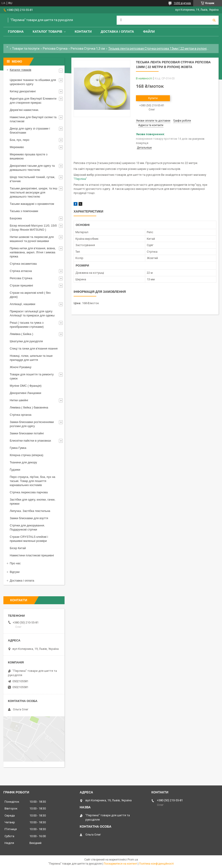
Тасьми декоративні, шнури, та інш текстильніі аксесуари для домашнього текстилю (34, 192)
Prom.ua (133, 860)
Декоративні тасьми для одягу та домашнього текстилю (32, 168)
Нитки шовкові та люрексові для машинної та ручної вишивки (32, 239)
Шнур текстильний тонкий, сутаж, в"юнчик (33, 179)
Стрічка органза (21, 415)
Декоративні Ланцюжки (25, 393)
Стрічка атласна (21, 271)
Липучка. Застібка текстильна (30, 511)
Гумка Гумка (18, 448)
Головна (16, 32)
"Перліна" (80, 179)
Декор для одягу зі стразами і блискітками (30, 131)
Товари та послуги (26, 49)
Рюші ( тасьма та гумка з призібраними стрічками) (27, 325)
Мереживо (17, 147)
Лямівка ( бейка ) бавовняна (29, 407)
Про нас (15, 563)
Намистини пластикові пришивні (32, 555)
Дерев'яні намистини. (24, 110)
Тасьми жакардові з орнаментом (32, 204)
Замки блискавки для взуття (29, 518)
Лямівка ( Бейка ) (21, 334)
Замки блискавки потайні (27, 433)
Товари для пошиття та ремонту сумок (32, 376)
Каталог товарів (47, 32)
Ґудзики (15, 470)
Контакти (83, 32)
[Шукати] (214, 20)
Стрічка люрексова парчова (29, 492)
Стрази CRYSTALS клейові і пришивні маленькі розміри (29, 539)
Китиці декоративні (23, 91)
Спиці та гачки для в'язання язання (34, 348)
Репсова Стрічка (55, 49)
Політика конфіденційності (156, 864)
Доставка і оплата (117, 32)
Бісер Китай (18, 548)
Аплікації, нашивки (23, 304)
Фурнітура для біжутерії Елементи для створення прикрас (33, 101)
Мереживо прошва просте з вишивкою (29, 156)
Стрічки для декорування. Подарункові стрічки (27, 527)
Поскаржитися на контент (120, 864)
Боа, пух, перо (19, 140)
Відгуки (15, 572)
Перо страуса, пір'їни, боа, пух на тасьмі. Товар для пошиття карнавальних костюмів (33, 481)
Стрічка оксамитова (23, 264)
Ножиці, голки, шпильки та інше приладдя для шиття (31, 358)
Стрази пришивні (21, 285)
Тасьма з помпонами (24, 211)
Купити (153, 98)
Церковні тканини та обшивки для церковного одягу (33, 82)
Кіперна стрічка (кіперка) (27, 455)
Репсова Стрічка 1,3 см (88, 49)
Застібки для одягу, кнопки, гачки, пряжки (33, 502)
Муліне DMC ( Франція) (26, 386)
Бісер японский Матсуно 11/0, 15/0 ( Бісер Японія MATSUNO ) (33, 228)
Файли (149, 32)
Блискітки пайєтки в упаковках (30, 441)
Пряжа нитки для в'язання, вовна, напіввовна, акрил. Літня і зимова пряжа (33, 252)
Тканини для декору (23, 462)
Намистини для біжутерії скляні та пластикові (33, 119)
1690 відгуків (182, 3)
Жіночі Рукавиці (21, 367)
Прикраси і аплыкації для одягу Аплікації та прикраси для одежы (32, 313)
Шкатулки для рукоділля (26, 341)
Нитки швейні (19, 400)
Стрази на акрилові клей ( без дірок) (30, 295)
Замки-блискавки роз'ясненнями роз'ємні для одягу (32, 424)
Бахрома (16, 218)
